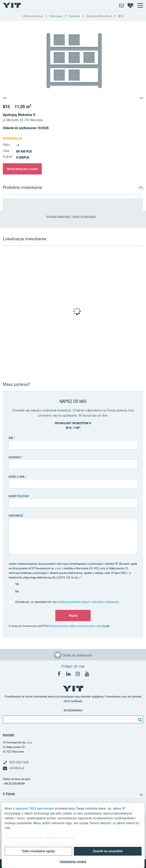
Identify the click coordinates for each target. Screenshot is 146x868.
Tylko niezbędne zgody (38, 851)
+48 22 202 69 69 (14, 784)
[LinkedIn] (68, 674)
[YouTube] (87, 674)
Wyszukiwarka (73, 710)
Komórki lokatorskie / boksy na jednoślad (73, 217)
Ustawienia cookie (73, 862)
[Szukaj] (139, 719)
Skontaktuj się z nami (22, 169)
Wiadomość (16, 516)
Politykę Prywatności (60, 626)
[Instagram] (78, 674)
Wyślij (73, 615)
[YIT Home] (12, 5)
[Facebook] (59, 674)
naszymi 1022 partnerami (35, 808)
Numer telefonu (19, 496)
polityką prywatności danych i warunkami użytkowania (89, 602)
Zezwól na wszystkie (108, 851)
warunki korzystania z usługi (89, 626)
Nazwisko (15, 457)
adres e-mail (17, 477)
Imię (11, 438)
